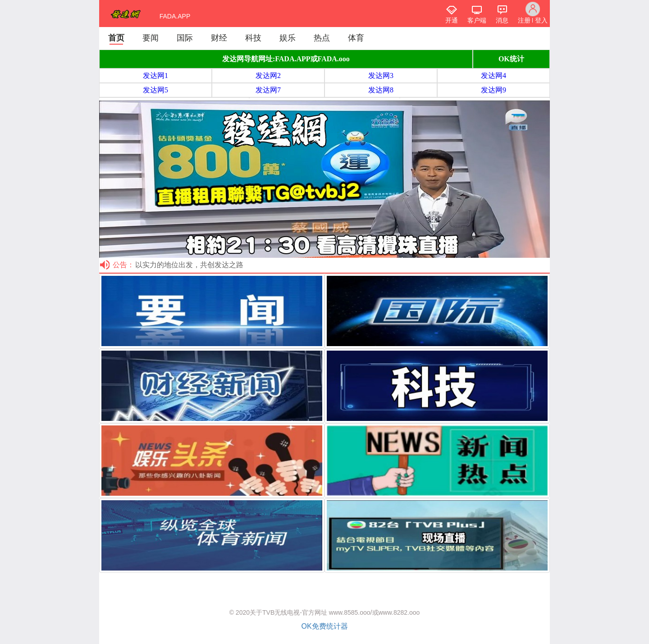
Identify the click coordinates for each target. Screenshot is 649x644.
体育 (356, 38)
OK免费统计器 (324, 626)
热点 (322, 38)
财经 (219, 38)
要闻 (151, 38)
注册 (524, 20)
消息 (502, 20)
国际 (185, 38)
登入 (541, 20)
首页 (116, 38)
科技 (253, 38)
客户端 (477, 20)
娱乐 (288, 38)
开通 (452, 20)
